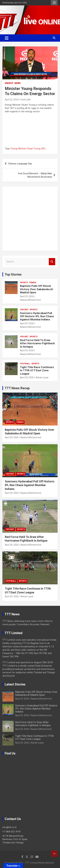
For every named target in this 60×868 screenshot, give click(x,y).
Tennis (33, 283)
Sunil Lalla (26, 100)
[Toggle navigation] (7, 38)
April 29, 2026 (27, 296)
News (18, 83)
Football (25, 364)
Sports (24, 283)
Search (52, 262)
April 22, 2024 (12, 100)
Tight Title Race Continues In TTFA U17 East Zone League (37, 370)
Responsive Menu (54, 3)
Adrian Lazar (42, 377)
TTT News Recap (17, 388)
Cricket (24, 310)
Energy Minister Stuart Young (26, 149)
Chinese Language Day (20, 164)
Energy (9, 83)
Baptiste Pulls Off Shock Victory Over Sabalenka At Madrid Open (37, 289)
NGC (43, 149)
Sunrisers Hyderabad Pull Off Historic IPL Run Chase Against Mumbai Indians (37, 316)
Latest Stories (15, 684)
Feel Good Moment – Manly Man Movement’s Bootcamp (35, 175)
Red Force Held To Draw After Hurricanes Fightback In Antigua (37, 343)
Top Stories (13, 274)
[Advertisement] (30, 219)
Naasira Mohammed (30, 300)
